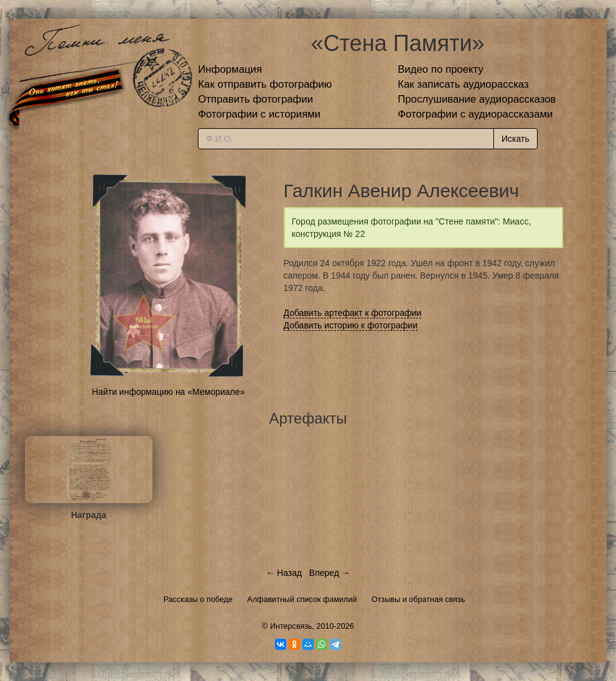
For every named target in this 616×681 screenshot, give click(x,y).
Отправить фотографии (255, 99)
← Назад (284, 573)
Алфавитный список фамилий (302, 600)
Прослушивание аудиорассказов (477, 99)
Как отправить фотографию (265, 84)
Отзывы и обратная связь (418, 600)
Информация (230, 69)
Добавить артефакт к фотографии (353, 313)
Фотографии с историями (259, 114)
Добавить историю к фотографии (351, 325)
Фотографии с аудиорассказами (475, 114)
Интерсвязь (291, 626)
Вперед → (330, 573)
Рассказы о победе (198, 600)
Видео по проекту (441, 69)
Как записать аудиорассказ (463, 84)
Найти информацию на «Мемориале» (168, 392)
